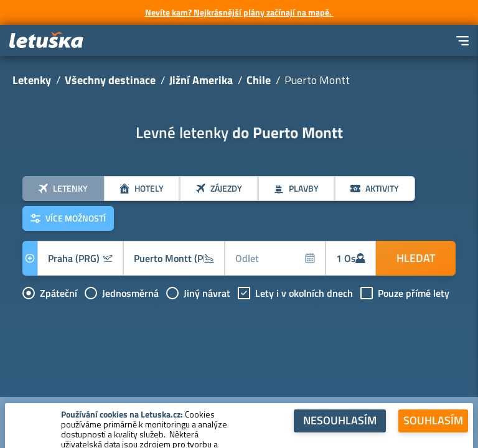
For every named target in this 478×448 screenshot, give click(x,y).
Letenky (32, 80)
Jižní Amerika (201, 80)
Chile (259, 80)
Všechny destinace (110, 80)
